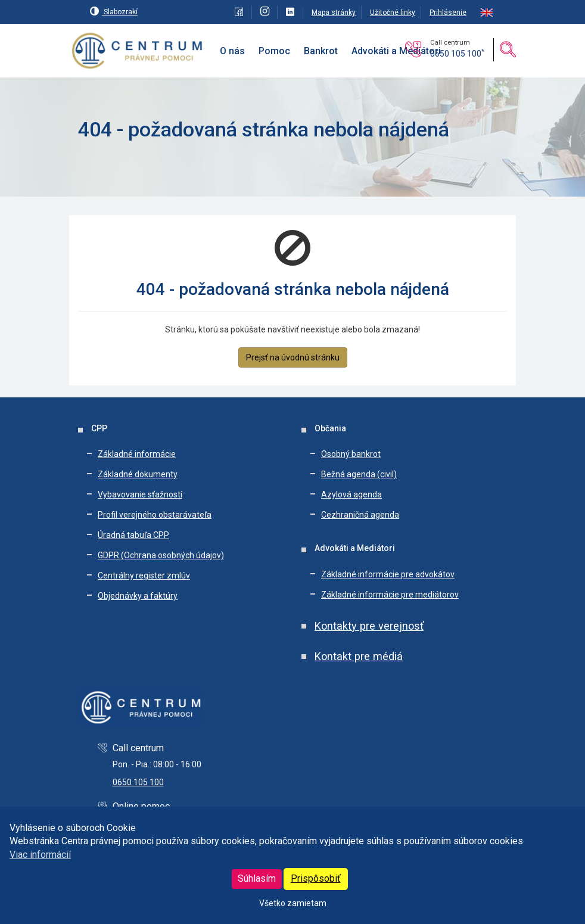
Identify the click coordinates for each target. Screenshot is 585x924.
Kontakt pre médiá (359, 656)
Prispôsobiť (316, 878)
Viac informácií (40, 855)
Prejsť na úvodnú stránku (293, 357)
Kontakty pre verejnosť (369, 626)
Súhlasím (257, 878)
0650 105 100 (457, 54)
